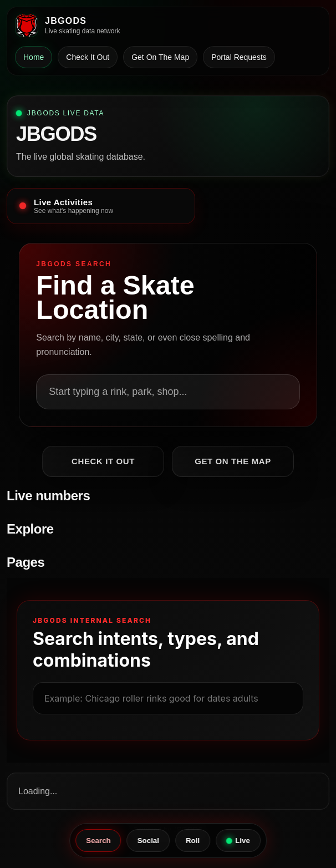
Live (238, 841)
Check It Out (88, 57)
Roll (193, 841)
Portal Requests (239, 57)
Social (148, 841)
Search (98, 841)
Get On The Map (160, 57)
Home (34, 57)
